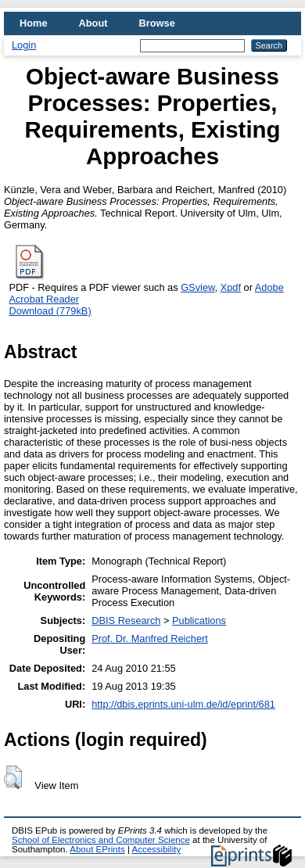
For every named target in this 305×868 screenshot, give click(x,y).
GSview (197, 287)
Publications (199, 621)
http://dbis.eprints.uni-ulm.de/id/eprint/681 (183, 704)
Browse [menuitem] (157, 23)
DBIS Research (126, 621)
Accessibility (156, 849)
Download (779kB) (50, 311)
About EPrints (97, 849)
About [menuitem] (93, 23)
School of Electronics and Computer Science (101, 840)
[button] (13, 777)
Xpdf (231, 287)
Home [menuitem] (34, 23)
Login (24, 45)
